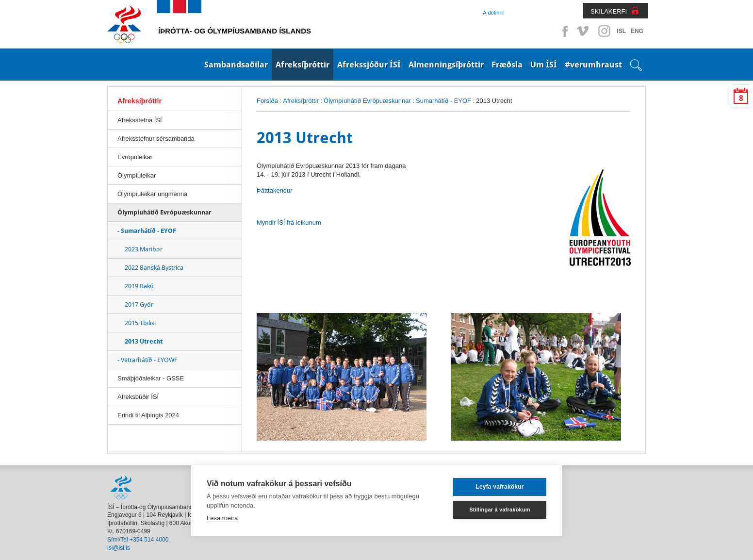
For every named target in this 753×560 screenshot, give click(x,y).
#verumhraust (593, 65)
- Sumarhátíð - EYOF (147, 231)
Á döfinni (493, 13)
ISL (621, 31)
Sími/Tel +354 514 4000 (138, 540)
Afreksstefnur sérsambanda (156, 139)
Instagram (604, 31)
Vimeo (584, 31)
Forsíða (267, 101)
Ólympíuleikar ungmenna (152, 194)
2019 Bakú (139, 286)
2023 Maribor (144, 249)
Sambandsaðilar (236, 65)
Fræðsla (507, 65)
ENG (637, 31)
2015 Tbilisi (140, 323)
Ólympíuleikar (137, 175)
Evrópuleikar (135, 157)
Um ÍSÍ (544, 65)
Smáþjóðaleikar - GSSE (151, 378)
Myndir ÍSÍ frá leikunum (289, 222)
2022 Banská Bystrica (154, 268)
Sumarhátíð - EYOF (443, 101)
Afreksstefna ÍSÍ (140, 120)
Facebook (563, 31)
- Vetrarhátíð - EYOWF (147, 360)
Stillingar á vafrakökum (500, 510)
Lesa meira (222, 518)
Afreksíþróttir (303, 65)
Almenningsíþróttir (446, 65)
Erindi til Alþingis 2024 (148, 415)
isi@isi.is (119, 548)
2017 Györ (139, 305)
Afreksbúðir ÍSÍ (138, 397)
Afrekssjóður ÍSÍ (369, 65)
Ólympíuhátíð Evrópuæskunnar (367, 101)
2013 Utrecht (144, 341)
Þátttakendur (275, 190)
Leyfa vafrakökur (499, 487)
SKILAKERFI (609, 11)
